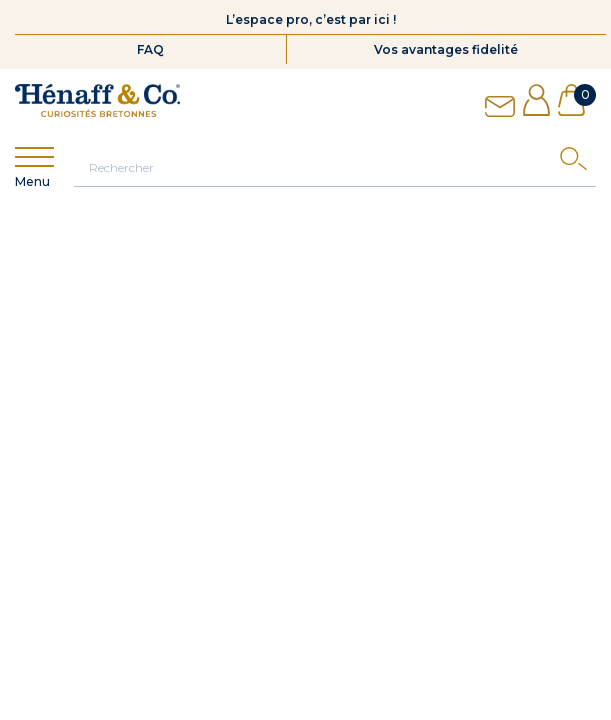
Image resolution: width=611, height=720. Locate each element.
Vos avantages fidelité (446, 49)
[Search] (578, 163)
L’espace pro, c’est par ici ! (311, 19)
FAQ (150, 49)
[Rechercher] (335, 167)
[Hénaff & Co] (97, 100)
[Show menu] (34, 157)
